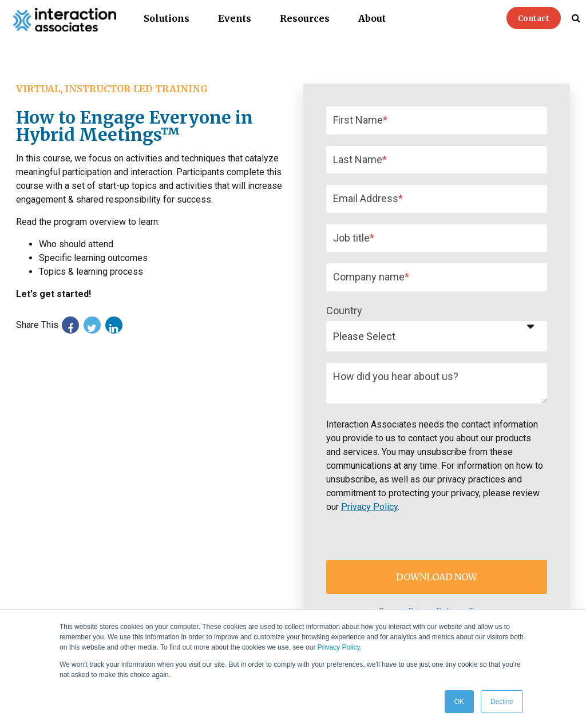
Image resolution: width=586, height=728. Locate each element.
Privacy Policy (339, 647)
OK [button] (459, 702)
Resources (305, 18)
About (372, 18)
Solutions (167, 18)
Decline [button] (502, 702)
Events (235, 18)
